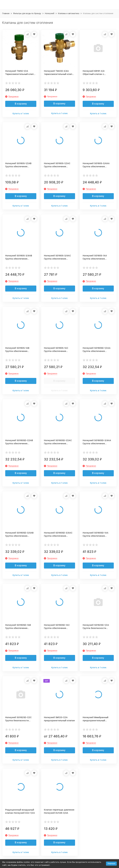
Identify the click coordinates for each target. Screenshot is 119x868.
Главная (6, 13)
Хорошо (111, 863)
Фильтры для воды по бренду (27, 13)
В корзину (21, 104)
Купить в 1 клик (21, 113)
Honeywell (50, 13)
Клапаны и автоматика (69, 13)
